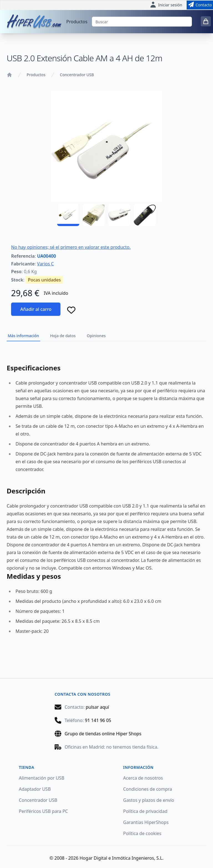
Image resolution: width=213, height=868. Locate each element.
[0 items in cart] (206, 21)
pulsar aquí (97, 707)
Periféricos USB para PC (43, 811)
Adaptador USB (35, 789)
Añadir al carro (36, 309)
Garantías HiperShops (146, 822)
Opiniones (96, 336)
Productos (77, 22)
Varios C (46, 264)
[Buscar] (142, 22)
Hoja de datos (63, 336)
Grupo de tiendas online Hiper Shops (103, 734)
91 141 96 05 (98, 720)
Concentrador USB (77, 75)
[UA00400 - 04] (145, 215)
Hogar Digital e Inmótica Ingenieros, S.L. (122, 858)
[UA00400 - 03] (119, 215)
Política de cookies (142, 833)
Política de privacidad (145, 811)
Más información (23, 336)
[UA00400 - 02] (94, 215)
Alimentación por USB (42, 778)
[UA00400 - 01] (68, 215)
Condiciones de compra (148, 789)
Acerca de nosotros (143, 778)
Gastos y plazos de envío (149, 800)
